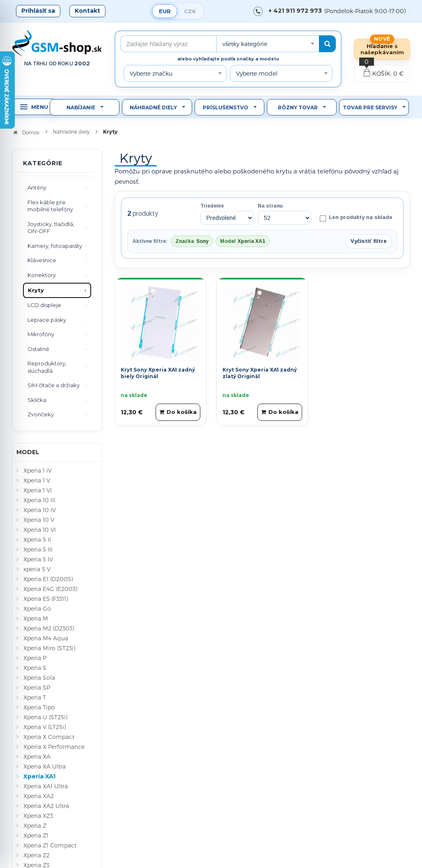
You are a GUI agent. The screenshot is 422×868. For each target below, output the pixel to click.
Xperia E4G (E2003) (50, 589)
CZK (190, 11)
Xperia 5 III (38, 549)
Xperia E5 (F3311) (46, 599)
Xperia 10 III (39, 500)
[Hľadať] (327, 44)
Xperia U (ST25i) (45, 717)
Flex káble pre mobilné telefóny (50, 206)
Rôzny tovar (298, 107)
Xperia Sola (39, 678)
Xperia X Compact (49, 737)
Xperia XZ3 (38, 816)
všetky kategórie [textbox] (245, 44)
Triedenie (212, 206)
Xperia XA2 (39, 796)
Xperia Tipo (39, 707)
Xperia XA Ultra (45, 766)
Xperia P (35, 658)
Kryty (36, 290)
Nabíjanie (81, 107)
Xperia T (35, 697)
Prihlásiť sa (38, 11)
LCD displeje (44, 305)
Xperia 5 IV (38, 559)
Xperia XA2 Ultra (46, 806)
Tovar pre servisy (370, 107)
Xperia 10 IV (40, 510)
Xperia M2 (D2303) (49, 628)
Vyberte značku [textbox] (151, 73)
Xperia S (35, 668)
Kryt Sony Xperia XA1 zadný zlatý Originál (260, 373)
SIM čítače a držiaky (54, 385)
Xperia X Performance (54, 747)
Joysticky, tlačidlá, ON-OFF (51, 228)
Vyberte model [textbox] (257, 73)
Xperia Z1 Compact (50, 845)
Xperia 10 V (39, 520)
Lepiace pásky (47, 320)
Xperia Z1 (36, 835)
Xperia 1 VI (38, 490)
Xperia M (36, 618)
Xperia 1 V (37, 480)
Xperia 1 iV (38, 470)
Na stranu (270, 206)
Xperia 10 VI (40, 530)
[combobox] (268, 44)
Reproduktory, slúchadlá (47, 367)
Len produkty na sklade (356, 218)
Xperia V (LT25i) (45, 727)
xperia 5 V (37, 569)
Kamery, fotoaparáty (55, 246)
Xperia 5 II (37, 539)
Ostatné (38, 349)
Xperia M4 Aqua (46, 638)
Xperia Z (35, 825)
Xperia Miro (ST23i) (49, 648)
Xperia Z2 (37, 855)
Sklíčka (37, 400)
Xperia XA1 (39, 776)
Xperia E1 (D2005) (48, 579)
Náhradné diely (153, 107)
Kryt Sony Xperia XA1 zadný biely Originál (158, 373)
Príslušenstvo (226, 107)
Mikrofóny (41, 334)
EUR (165, 11)
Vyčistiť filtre (369, 241)
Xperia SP (37, 687)
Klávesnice (42, 260)
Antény (37, 187)
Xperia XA (37, 756)
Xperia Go (37, 608)
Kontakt (87, 11)
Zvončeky (41, 414)
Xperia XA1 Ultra (46, 786)
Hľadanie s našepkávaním (382, 49)
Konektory (42, 275)
